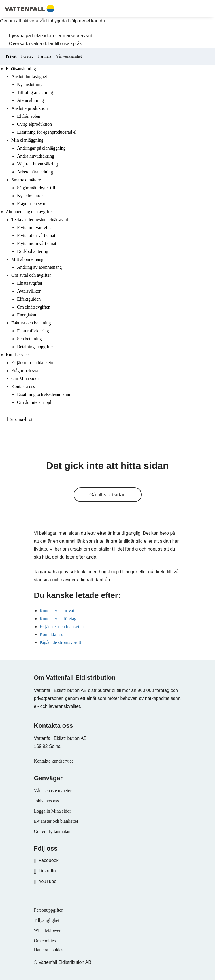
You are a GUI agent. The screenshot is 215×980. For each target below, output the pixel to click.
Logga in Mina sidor (53, 811)
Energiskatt (27, 315)
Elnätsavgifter (30, 283)
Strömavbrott (22, 419)
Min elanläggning (27, 140)
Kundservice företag (58, 619)
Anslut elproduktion (29, 108)
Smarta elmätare (26, 180)
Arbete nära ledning (35, 172)
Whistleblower (47, 930)
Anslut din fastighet (29, 76)
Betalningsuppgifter (35, 347)
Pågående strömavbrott (60, 642)
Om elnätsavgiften (34, 307)
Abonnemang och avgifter (29, 212)
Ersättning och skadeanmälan (44, 394)
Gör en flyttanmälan (52, 831)
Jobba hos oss (46, 801)
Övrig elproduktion (34, 124)
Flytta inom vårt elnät (37, 243)
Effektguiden (29, 299)
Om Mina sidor (25, 378)
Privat (11, 56)
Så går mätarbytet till (36, 188)
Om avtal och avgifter (31, 275)
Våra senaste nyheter (53, 791)
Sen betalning (29, 339)
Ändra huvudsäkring (36, 156)
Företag (27, 56)
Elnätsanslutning (21, 69)
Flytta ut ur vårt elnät (36, 235)
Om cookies (45, 941)
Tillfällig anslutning (35, 92)
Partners (45, 56)
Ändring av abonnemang (39, 267)
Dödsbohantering (33, 251)
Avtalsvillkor (29, 291)
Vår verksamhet (69, 56)
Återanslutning (30, 100)
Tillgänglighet (47, 920)
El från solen (29, 116)
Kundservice (17, 355)
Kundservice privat (57, 611)
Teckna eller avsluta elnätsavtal (40, 220)
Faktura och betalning (31, 323)
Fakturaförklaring (33, 331)
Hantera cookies (49, 950)
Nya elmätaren (30, 196)
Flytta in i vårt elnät (35, 227)
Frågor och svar (31, 204)
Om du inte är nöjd (34, 402)
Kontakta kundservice (54, 761)
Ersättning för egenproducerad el (47, 132)
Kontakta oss (23, 386)
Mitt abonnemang (27, 259)
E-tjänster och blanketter (34, 363)
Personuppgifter (48, 910)
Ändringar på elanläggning (41, 148)
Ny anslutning (30, 84)
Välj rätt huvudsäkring (37, 164)
